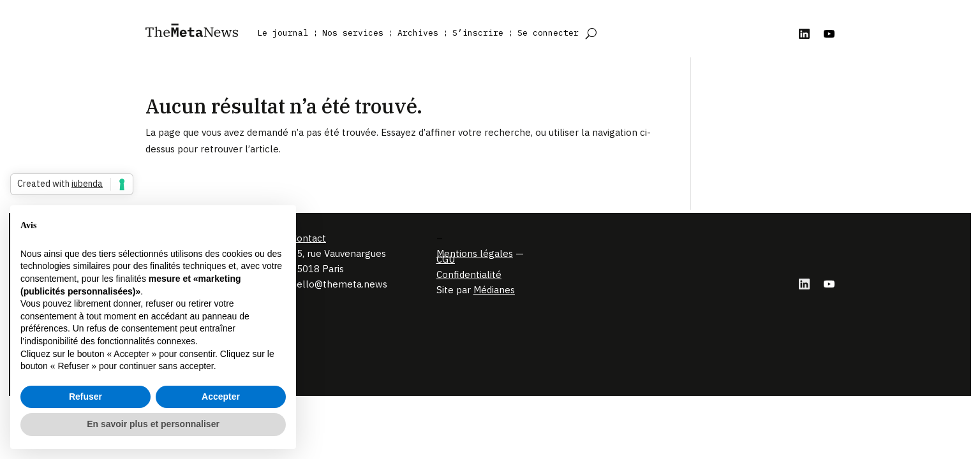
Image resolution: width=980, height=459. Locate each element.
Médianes (494, 290)
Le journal (283, 33)
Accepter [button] (221, 397)
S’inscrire (478, 33)
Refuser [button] (85, 397)
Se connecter (548, 33)
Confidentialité (469, 274)
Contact (308, 238)
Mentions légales (475, 253)
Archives (418, 33)
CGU (446, 259)
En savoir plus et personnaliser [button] (153, 424)
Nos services (353, 33)
